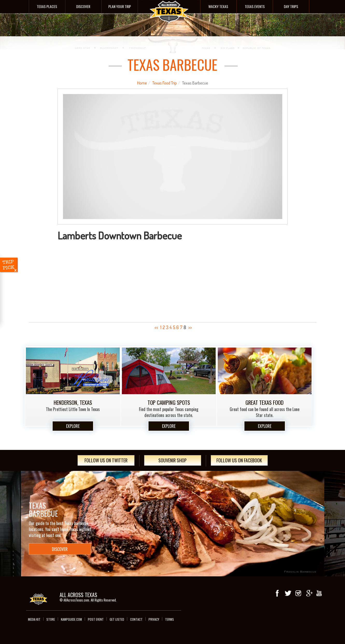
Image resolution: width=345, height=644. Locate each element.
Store (51, 619)
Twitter (288, 593)
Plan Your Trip (120, 6)
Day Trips (291, 6)
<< (156, 327)
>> (190, 327)
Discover (83, 6)
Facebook (278, 593)
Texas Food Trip (165, 83)
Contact (136, 619)
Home (142, 83)
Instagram (298, 593)
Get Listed (117, 619)
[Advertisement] (173, 280)
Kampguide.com (71, 619)
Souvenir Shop (172, 460)
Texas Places (47, 6)
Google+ (309, 593)
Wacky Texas (218, 6)
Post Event (96, 619)
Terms (170, 619)
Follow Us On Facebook (239, 460)
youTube (319, 593)
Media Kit (34, 619)
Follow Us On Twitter (106, 460)
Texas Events (255, 6)
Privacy (154, 619)
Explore (73, 426)
